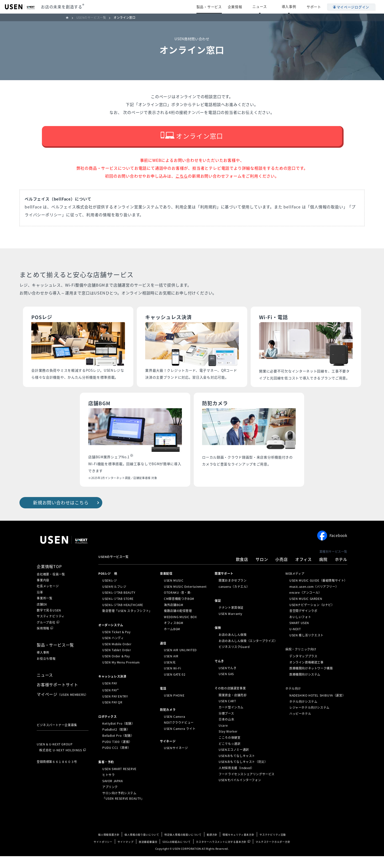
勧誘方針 (212, 846)
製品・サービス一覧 (55, 657)
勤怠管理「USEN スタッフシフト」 (127, 623)
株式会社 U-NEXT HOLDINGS (61, 762)
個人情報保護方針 (109, 846)
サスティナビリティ (51, 628)
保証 (218, 612)
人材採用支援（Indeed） (236, 780)
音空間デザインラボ (303, 623)
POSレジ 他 (108, 585)
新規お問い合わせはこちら (61, 515)
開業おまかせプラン (233, 592)
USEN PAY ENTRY (115, 708)
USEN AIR (171, 668)
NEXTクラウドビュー (179, 734)
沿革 (40, 604)
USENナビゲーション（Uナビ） (312, 617)
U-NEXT (295, 641)
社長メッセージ (48, 598)
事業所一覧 (45, 610)
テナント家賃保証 (231, 619)
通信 (163, 655)
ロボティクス (108, 728)
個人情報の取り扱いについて (142, 846)
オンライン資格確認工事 (306, 674)
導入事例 (293, 7)
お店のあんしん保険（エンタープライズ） (248, 653)
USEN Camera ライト (180, 740)
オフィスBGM (174, 635)
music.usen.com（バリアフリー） (314, 598)
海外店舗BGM (174, 617)
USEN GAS (226, 686)
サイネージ (168, 753)
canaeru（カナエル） (234, 598)
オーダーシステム (111, 637)
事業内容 (43, 592)
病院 (323, 571)
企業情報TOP (49, 578)
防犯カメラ (168, 721)
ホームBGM (172, 641)
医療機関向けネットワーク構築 (311, 680)
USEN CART (227, 713)
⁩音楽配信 (166, 585)
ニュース (273, 7)
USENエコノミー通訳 (234, 761)
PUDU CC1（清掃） (116, 759)
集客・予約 (106, 774)
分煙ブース (226, 725)
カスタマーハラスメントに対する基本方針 (221, 854)
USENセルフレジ (114, 598)
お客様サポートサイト (57, 696)
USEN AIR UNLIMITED (180, 662)
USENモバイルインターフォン (240, 792)
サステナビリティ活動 (273, 846)
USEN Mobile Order (117, 656)
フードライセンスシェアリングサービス (247, 786)
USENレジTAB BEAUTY (119, 604)
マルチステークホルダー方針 (273, 854)
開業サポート (224, 585)
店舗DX (42, 616)
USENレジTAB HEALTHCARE (123, 617)
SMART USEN (299, 635)
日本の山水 (226, 731)
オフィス (304, 571)
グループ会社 (46, 634)
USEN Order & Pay (116, 668)
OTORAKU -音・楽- (178, 604)
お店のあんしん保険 (233, 646)
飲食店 (242, 571)
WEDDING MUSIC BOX (180, 629)
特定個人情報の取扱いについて (183, 846)
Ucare (223, 737)
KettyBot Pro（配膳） (119, 735)
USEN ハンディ (113, 650)
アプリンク (110, 799)
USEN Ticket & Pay (116, 644)
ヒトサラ (108, 787)
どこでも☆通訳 (229, 755)
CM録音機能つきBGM (179, 610)
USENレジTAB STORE (118, 610)
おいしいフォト (300, 629)
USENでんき (227, 680)
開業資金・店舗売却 (233, 707)
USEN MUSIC (174, 592)
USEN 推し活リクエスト (306, 647)
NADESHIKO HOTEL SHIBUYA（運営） (317, 707)
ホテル (341, 571)
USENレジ (110, 592)
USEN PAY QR (112, 714)
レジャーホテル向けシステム (309, 719)
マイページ (62, 706)
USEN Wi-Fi (172, 680)
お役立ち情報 (46, 670)
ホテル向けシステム (303, 713)
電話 (163, 700)
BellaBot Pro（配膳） (118, 747)
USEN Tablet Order (117, 662)
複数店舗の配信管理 (178, 623)
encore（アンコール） (305, 604)
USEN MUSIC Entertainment (185, 598)
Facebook (332, 548)
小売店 (281, 571)
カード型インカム (231, 719)
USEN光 (170, 674)
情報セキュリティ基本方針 (238, 846)
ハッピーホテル (300, 725)
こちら (182, 188)
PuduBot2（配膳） (116, 741)
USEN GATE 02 (175, 686)
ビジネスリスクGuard (234, 659)
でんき (219, 673)
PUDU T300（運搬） (117, 754)
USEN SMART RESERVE (119, 781)
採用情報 (43, 640)
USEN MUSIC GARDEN (306, 610)
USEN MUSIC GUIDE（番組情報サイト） (318, 592)
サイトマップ (126, 854)
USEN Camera (175, 728)
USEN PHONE (174, 707)
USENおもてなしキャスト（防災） (243, 774)
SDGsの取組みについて (177, 854)
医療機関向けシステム (305, 686)
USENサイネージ (176, 760)
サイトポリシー (103, 854)
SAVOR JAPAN (113, 793)
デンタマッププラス (303, 668)
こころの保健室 (229, 749)
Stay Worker (228, 743)
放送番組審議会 (148, 854)
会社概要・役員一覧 (51, 586)
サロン (262, 571)
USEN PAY (110, 695)
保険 (218, 640)
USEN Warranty (230, 626)
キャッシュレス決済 (112, 688)
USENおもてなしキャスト (237, 768)
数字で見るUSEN (49, 622)
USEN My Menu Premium (121, 674)
